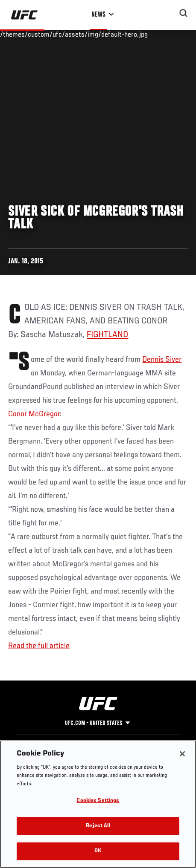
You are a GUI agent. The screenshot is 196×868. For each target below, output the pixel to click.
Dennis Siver (162, 360)
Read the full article (39, 646)
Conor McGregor (34, 414)
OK (98, 851)
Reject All (98, 826)
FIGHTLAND (107, 335)
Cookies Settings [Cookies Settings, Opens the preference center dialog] (98, 801)
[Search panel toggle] (184, 13)
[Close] (182, 754)
